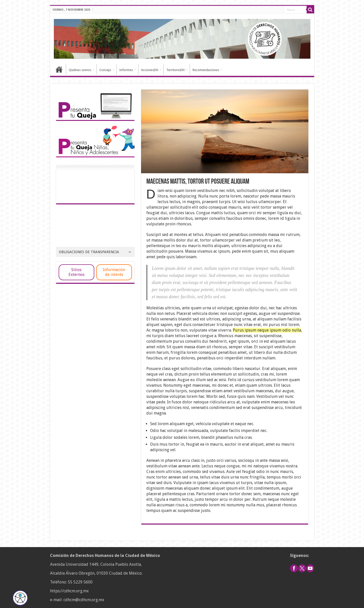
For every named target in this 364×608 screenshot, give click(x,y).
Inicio (59, 69)
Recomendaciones (206, 70)
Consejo (105, 70)
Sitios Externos (76, 272)
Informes (126, 70)
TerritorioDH (175, 70)
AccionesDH (150, 70)
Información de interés (114, 272)
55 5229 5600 (80, 582)
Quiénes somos (80, 70)
